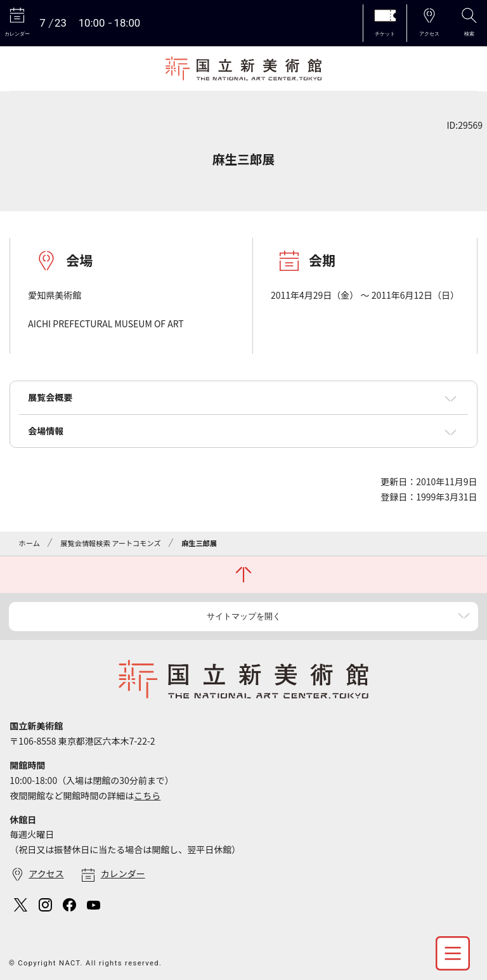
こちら (147, 795)
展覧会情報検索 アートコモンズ (110, 543)
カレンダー (123, 873)
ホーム (29, 543)
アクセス (46, 873)
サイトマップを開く (244, 616)
